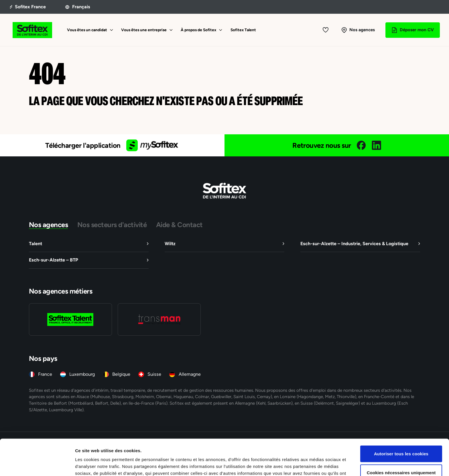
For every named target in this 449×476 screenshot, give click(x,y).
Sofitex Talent (243, 30)
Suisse (154, 374)
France (45, 374)
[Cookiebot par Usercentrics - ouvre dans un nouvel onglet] (37, 465)
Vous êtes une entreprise (144, 30)
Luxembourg (82, 374)
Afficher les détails (315, 465)
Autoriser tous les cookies (401, 420)
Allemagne (190, 374)
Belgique (121, 374)
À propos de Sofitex (198, 30)
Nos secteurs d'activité (112, 225)
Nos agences (49, 225)
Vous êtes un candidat (87, 30)
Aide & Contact (179, 225)
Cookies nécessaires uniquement (401, 439)
